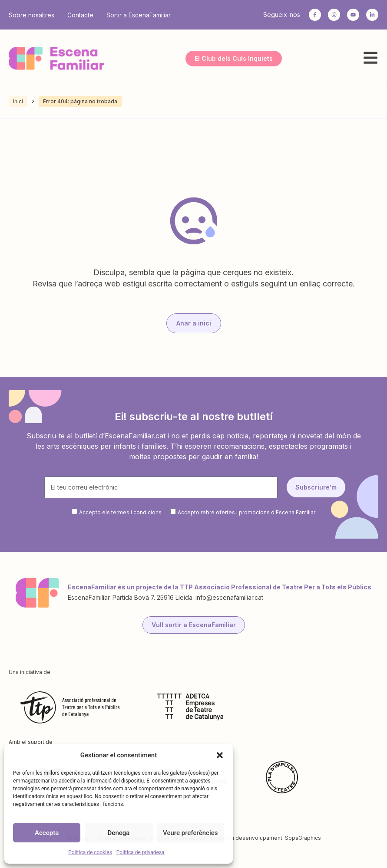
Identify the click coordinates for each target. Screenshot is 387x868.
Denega (119, 833)
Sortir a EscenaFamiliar (139, 15)
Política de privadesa (141, 852)
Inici (18, 101)
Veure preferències (190, 833)
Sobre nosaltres (31, 15)
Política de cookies (90, 852)
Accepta (47, 833)
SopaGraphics (303, 838)
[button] (220, 755)
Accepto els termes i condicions (120, 512)
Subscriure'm (316, 487)
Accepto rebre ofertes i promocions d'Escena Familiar (246, 512)
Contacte (80, 15)
